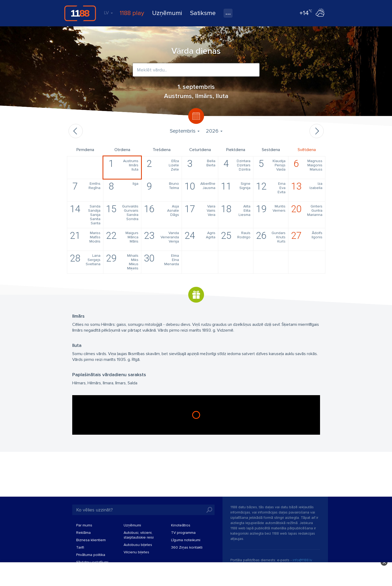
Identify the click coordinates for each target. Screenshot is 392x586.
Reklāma (83, 533)
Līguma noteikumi (186, 540)
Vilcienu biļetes (136, 552)
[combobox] (196, 70)
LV (108, 13)
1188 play (132, 13)
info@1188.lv (302, 560)
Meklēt (209, 510)
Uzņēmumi (167, 13)
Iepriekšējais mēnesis (76, 131)
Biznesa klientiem (91, 540)
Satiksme (203, 13)
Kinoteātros (181, 525)
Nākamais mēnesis (317, 131)
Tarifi (80, 547)
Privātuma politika (91, 555)
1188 (80, 13)
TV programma (183, 533)
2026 (214, 131)
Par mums (84, 525)
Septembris (185, 131)
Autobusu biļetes (138, 545)
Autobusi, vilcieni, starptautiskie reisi (139, 535)
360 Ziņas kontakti (187, 547)
